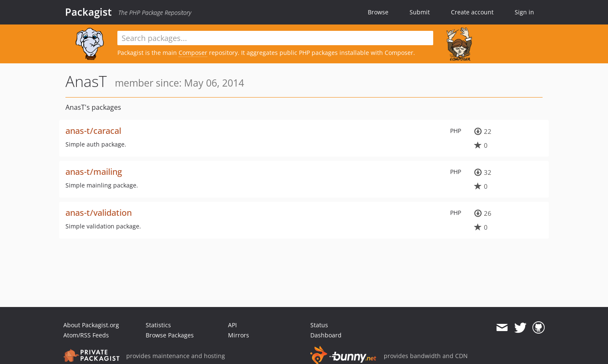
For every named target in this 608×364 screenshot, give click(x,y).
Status (319, 325)
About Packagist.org (91, 325)
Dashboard (326, 335)
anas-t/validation (99, 213)
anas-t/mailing (94, 172)
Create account (472, 12)
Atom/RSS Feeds (86, 335)
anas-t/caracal (93, 131)
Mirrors (239, 335)
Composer (193, 53)
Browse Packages (170, 335)
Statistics (158, 325)
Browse (378, 12)
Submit (420, 12)
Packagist (88, 12)
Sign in (524, 12)
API (232, 325)
